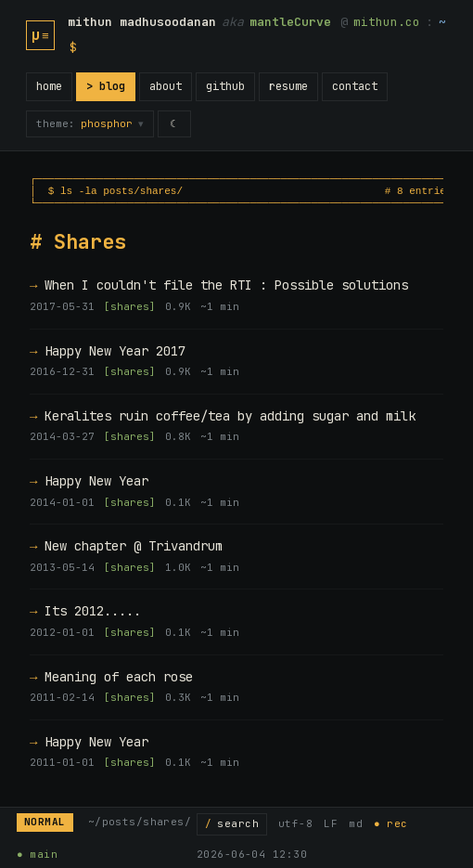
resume (288, 86)
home (49, 86)
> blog (106, 86)
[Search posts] (232, 824)
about (166, 86)
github (225, 86)
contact (355, 86)
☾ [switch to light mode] (175, 123)
